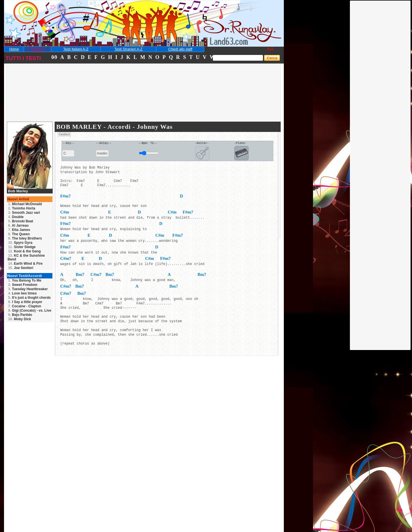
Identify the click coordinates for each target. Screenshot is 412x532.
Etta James (19, 230)
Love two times (22, 293)
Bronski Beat (20, 221)
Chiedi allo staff (180, 49)
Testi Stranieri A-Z (128, 49)
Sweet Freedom (23, 285)
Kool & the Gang (24, 251)
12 (272, 49)
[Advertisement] (381, 87)
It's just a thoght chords (29, 298)
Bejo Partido (20, 315)
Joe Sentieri (21, 268)
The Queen (19, 234)
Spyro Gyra (20, 243)
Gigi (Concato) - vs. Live (30, 311)
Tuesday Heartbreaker (28, 289)
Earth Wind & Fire (25, 264)
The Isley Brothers (25, 238)
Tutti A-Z (37, 49)
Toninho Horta (21, 208)
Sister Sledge (22, 247)
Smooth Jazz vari (24, 213)
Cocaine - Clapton (24, 306)
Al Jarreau (18, 226)
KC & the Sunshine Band (26, 257)
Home (14, 49)
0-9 (54, 57)
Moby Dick (19, 319)
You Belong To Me (25, 280)
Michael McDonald (25, 204)
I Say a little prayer (25, 302)
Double (16, 217)
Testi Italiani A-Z (76, 49)
